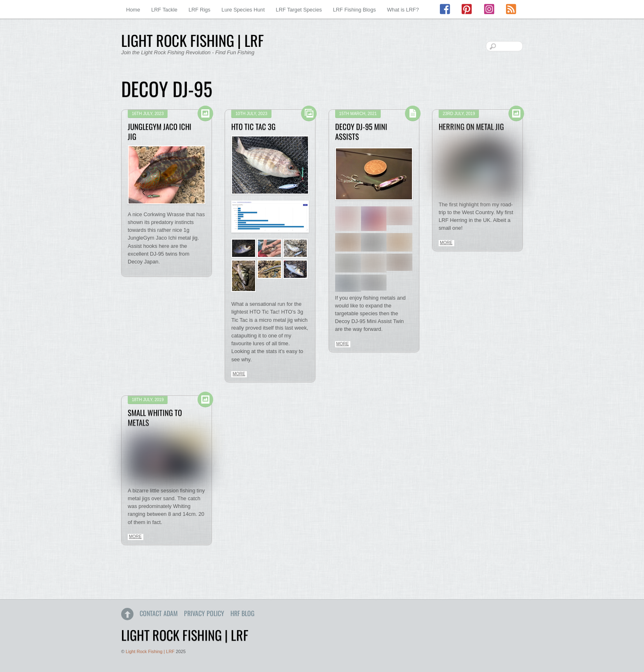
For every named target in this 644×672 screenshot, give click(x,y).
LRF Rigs (199, 10)
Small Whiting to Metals (155, 417)
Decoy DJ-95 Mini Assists (361, 131)
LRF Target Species (299, 10)
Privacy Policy (204, 613)
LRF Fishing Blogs (355, 10)
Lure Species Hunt (243, 10)
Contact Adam (159, 613)
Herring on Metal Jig (471, 126)
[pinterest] (467, 9)
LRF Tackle (164, 10)
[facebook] (446, 9)
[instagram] (489, 9)
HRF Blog (243, 613)
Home (133, 10)
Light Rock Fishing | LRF (150, 651)
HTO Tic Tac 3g (253, 126)
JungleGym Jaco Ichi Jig (160, 131)
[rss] (511, 9)
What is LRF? (403, 10)
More (239, 374)
